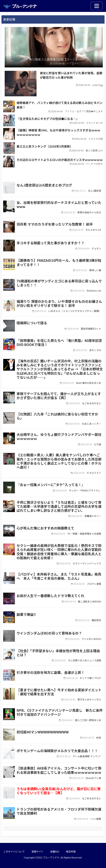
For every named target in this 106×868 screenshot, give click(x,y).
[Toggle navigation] (97, 6)
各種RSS (55, 851)
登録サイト (37, 851)
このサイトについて (14, 851)
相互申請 (71, 851)
